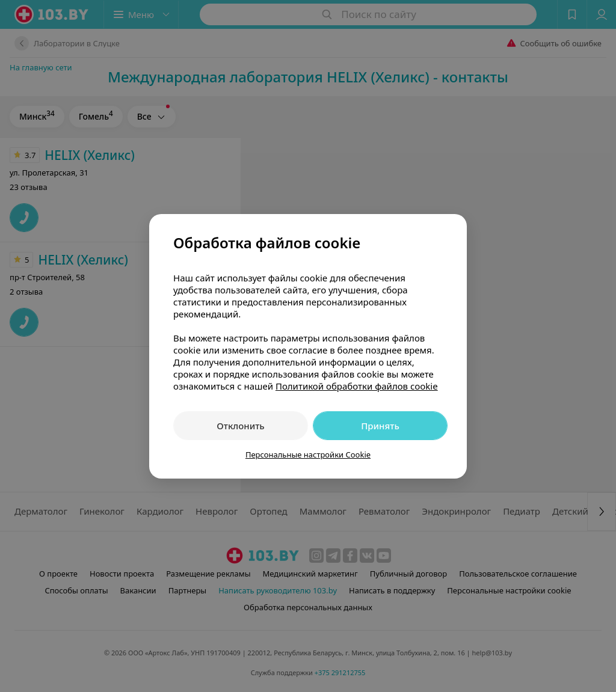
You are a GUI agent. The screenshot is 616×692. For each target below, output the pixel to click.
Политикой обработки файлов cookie (357, 386)
